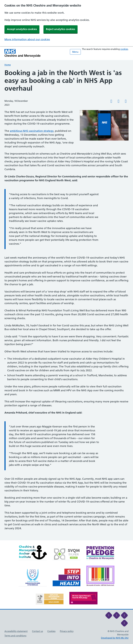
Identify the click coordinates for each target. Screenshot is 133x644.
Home (8, 65)
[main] (66, 305)
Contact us (37, 631)
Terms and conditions (15, 636)
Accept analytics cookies (22, 29)
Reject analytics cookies (61, 29)
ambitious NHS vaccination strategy (32, 131)
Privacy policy (67, 631)
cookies (124, 49)
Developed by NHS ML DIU (115, 638)
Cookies (51, 631)
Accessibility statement (16, 631)
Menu (75, 52)
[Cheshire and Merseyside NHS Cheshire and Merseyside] (23, 53)
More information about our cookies (27, 39)
